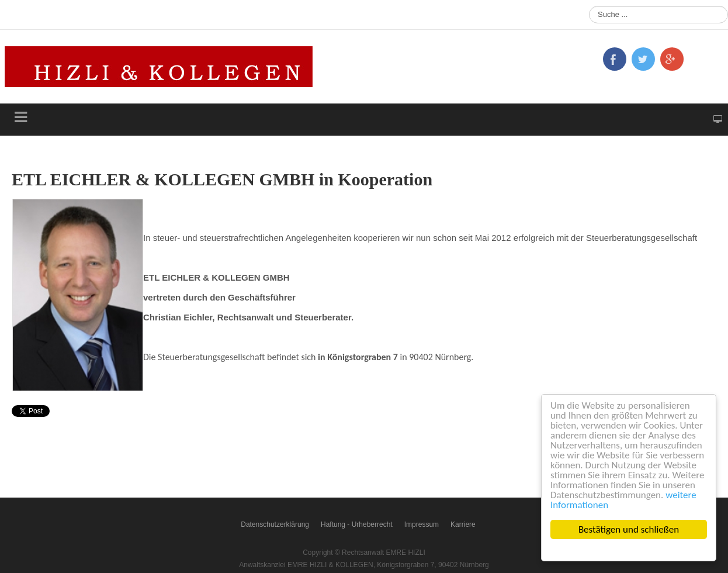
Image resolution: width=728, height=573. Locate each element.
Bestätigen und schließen (629, 529)
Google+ (672, 59)
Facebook (615, 59)
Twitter (643, 59)
